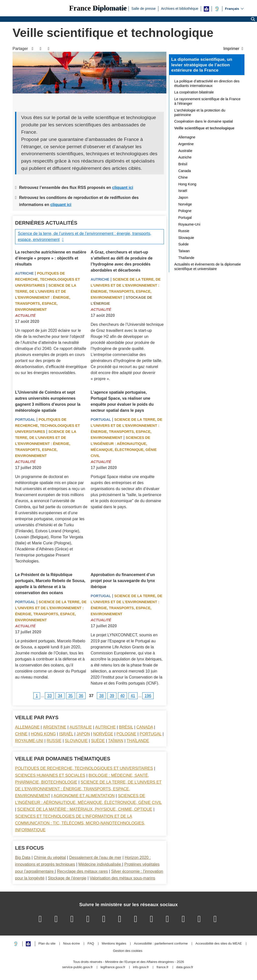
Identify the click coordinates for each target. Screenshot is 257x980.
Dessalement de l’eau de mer (95, 858)
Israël (66, 734)
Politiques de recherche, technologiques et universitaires (47, 279)
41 (133, 696)
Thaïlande (138, 741)
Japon (83, 734)
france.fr (163, 967)
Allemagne (27, 727)
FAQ (91, 944)
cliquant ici (123, 188)
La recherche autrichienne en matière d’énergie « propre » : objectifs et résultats (51, 258)
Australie (81, 727)
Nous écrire (72, 944)
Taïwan (116, 741)
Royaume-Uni (29, 741)
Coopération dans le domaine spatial (204, 121)
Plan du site (47, 944)
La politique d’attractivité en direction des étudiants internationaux (207, 83)
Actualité (25, 316)
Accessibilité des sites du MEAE (219, 944)
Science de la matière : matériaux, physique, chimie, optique (85, 809)
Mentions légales (114, 944)
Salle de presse (143, 8)
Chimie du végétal (50, 858)
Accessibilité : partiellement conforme (161, 944)
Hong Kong (43, 734)
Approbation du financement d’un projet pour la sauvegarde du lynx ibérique (123, 581)
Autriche (24, 273)
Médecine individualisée (100, 864)
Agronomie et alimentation (84, 796)
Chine (21, 734)
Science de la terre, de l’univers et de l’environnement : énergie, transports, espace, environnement (85, 237)
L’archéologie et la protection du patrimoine (200, 113)
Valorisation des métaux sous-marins (122, 878)
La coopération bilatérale (194, 92)
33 (49, 696)
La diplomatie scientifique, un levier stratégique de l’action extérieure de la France (202, 65)
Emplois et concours (110, 8)
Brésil (126, 727)
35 (71, 696)
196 (148, 696)
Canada (145, 727)
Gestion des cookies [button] (128, 951)
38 (101, 696)
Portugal (25, 420)
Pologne (126, 734)
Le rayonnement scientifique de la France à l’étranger (207, 101)
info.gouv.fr (141, 967)
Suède (98, 741)
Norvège (103, 734)
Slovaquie (76, 741)
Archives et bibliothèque (180, 8)
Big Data (23, 858)
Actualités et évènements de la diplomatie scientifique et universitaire (208, 267)
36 (81, 696)
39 (112, 696)
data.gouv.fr (185, 967)
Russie (54, 741)
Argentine (55, 727)
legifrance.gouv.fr (113, 967)
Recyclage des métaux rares (82, 871)
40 (122, 696)
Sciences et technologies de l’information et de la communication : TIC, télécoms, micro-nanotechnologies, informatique (80, 823)
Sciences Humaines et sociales (50, 775)
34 (60, 696)
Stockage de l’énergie (67, 878)
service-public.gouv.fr (78, 967)
